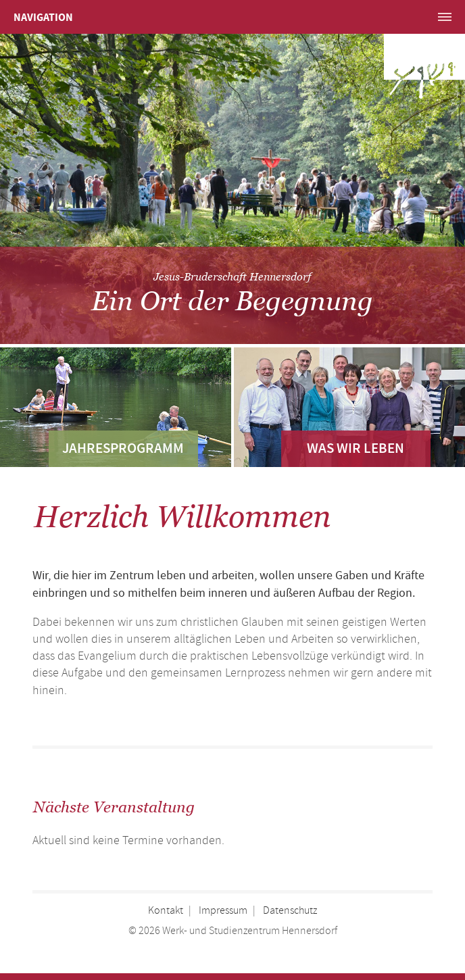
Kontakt (166, 911)
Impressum (223, 911)
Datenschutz (290, 911)
